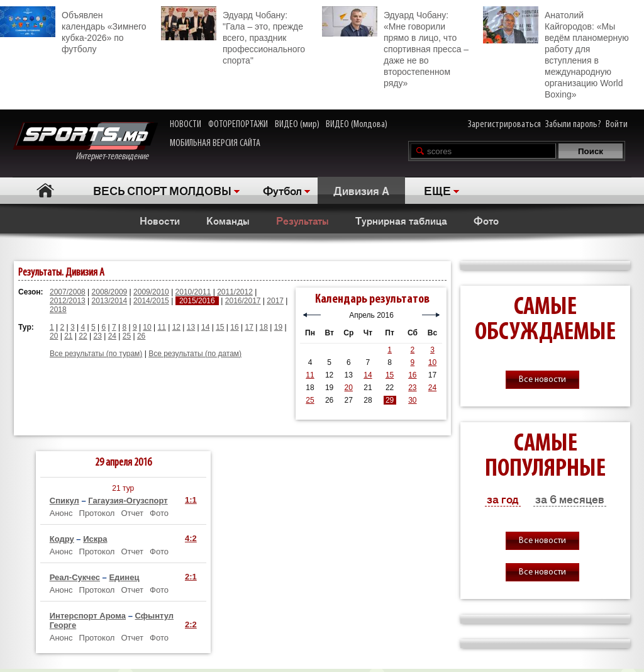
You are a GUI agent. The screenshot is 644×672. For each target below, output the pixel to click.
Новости (160, 220)
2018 (58, 310)
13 (191, 327)
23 (97, 336)
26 (141, 336)
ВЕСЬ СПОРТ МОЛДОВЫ (162, 190)
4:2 (191, 538)
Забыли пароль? (573, 125)
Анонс (61, 513)
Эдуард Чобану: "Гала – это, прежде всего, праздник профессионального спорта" (233, 36)
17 (249, 327)
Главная (45, 190)
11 (162, 327)
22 (83, 336)
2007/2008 (68, 292)
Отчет (132, 513)
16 (234, 327)
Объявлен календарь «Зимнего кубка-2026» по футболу (73, 30)
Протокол (97, 513)
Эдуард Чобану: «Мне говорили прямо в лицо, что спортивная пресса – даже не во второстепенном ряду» (395, 47)
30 (412, 400)
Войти (617, 125)
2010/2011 (193, 292)
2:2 (191, 624)
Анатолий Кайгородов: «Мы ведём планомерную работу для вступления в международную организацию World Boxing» (556, 53)
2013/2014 (110, 301)
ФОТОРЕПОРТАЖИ (238, 125)
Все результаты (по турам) (96, 354)
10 (147, 327)
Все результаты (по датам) (195, 354)
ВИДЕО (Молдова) (357, 125)
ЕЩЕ (437, 190)
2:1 (191, 577)
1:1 (191, 500)
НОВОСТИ (186, 125)
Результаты (303, 220)
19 (278, 327)
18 (264, 327)
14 (205, 327)
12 (176, 327)
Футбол (282, 190)
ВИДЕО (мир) (297, 125)
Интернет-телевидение (85, 142)
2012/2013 (68, 301)
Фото (486, 220)
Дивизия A (361, 190)
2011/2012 (235, 292)
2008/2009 (110, 292)
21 (68, 336)
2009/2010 (151, 292)
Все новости (542, 380)
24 (112, 336)
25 (127, 336)
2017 (275, 301)
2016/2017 (243, 301)
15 (220, 327)
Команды (228, 220)
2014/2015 (151, 301)
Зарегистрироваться (504, 125)
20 (54, 336)
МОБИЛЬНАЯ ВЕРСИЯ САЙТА (215, 143)
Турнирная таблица (401, 220)
